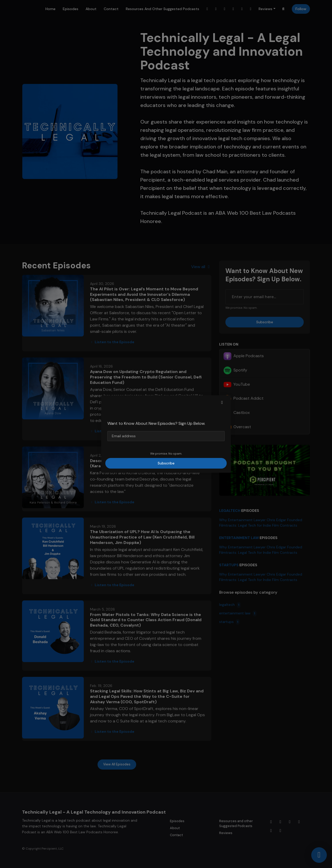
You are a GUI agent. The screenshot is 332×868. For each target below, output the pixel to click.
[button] (222, 403)
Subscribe (166, 463)
